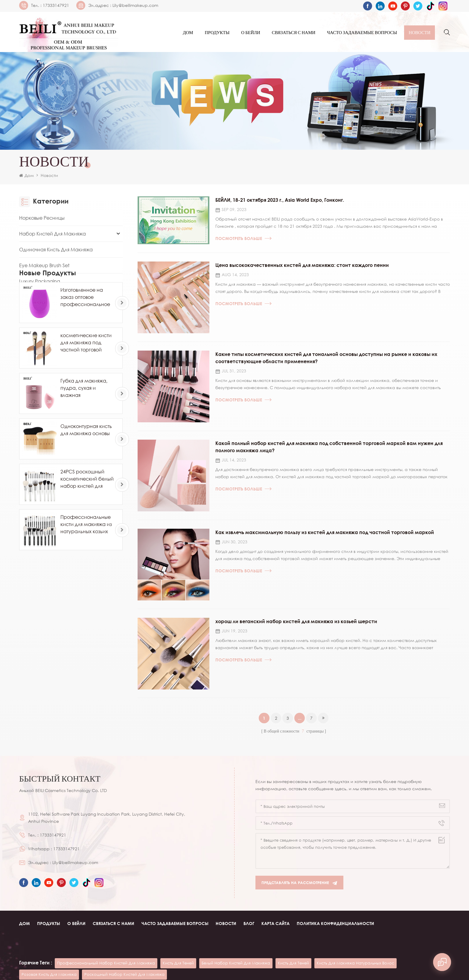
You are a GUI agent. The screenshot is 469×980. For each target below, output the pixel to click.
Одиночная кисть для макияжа (56, 251)
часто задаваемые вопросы (362, 33)
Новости (419, 33)
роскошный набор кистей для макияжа (124, 957)
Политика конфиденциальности (335, 930)
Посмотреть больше (243, 240)
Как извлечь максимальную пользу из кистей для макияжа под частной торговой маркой (325, 537)
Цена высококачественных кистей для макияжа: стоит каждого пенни (302, 267)
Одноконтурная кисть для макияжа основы (86, 494)
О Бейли (251, 33)
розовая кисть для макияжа (49, 957)
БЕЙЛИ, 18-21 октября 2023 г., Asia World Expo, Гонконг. (280, 201)
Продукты (217, 33)
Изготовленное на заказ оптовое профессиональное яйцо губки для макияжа (85, 362)
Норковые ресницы (42, 219)
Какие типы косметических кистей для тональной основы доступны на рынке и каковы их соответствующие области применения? (326, 361)
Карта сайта (275, 930)
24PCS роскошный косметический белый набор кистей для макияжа (87, 544)
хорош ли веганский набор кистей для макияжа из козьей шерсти (296, 627)
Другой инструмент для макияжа (60, 314)
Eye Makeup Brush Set (44, 267)
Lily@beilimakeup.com (135, 5)
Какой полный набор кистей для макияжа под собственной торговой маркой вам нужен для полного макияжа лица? (329, 451)
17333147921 (56, 5)
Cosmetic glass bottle (271, 970)
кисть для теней (178, 945)
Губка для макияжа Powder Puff (57, 298)
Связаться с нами (294, 33)
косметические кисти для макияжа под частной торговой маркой (86, 407)
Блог (249, 930)
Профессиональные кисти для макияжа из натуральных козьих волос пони (86, 589)
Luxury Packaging (40, 282)
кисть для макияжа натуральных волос (355, 945)
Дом (188, 33)
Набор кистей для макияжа (52, 235)
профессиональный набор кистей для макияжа (106, 945)
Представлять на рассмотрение (299, 890)
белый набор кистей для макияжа (236, 945)
